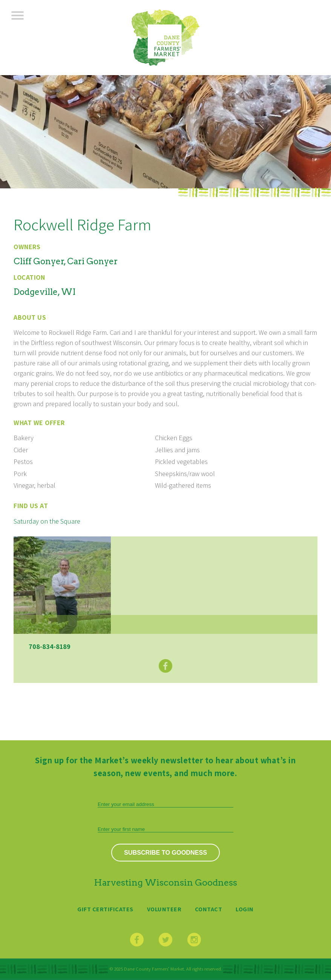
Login (245, 909)
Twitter (165, 940)
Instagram (194, 940)
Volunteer (164, 909)
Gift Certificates (105, 909)
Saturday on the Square (47, 521)
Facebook (165, 666)
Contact (209, 909)
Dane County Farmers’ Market (165, 38)
